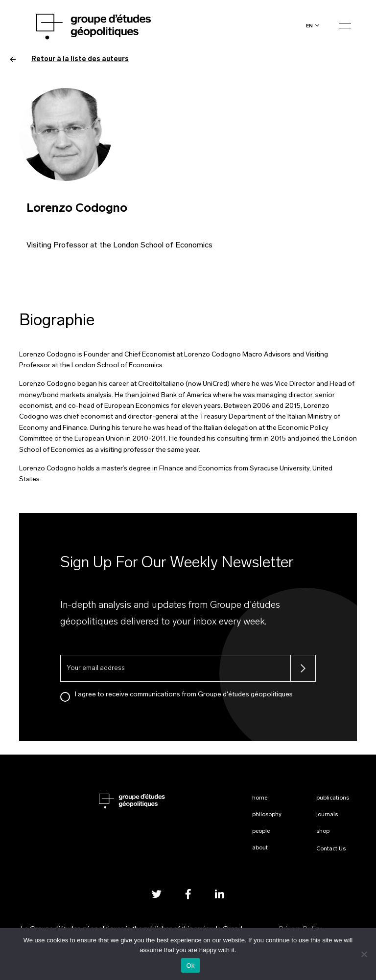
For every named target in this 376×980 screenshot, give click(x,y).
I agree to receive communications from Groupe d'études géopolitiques (184, 695)
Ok (190, 966)
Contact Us (331, 849)
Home (260, 798)
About (260, 848)
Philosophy (267, 815)
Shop (323, 831)
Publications (333, 798)
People (261, 831)
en (309, 26)
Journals (327, 815)
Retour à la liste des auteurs (69, 59)
